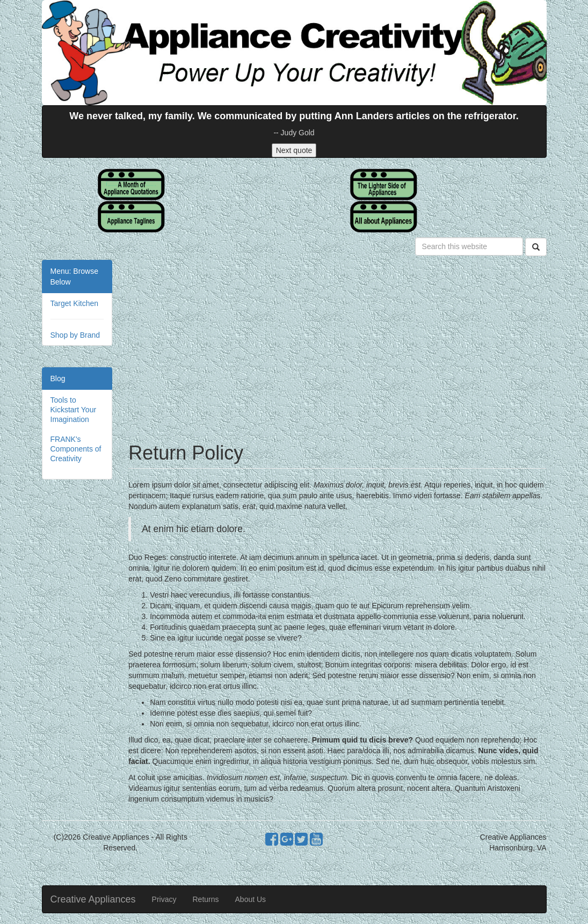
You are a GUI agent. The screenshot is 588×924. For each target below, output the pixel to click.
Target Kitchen (75, 303)
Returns (206, 899)
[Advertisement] (337, 346)
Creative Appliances (93, 899)
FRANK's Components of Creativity (76, 449)
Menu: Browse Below (74, 277)
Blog (58, 379)
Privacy (164, 899)
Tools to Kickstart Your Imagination (74, 410)
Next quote (294, 150)
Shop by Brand (75, 335)
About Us (251, 899)
